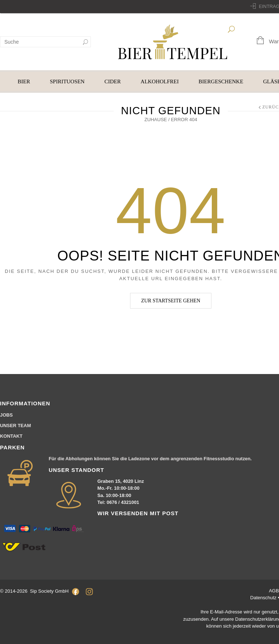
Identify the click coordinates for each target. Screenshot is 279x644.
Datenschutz (264, 598)
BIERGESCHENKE (221, 82)
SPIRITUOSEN (67, 82)
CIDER (113, 82)
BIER (24, 82)
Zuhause (155, 120)
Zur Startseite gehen (171, 301)
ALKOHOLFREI (160, 82)
